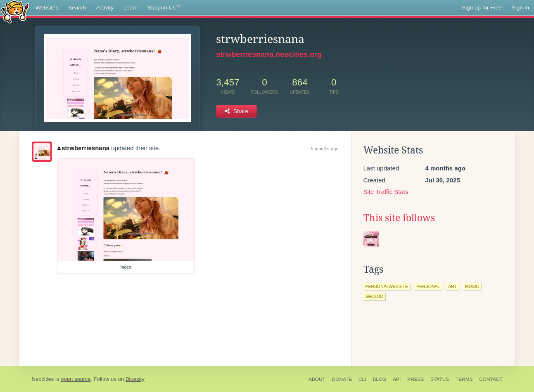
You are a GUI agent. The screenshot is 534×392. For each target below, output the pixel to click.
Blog (379, 379)
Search (77, 8)
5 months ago (325, 149)
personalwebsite (387, 286)
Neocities (43, 379)
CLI (362, 379)
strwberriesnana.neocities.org (269, 54)
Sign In (520, 8)
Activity (105, 8)
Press (415, 379)
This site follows (399, 218)
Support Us (164, 8)
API (397, 379)
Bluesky (135, 379)
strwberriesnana (83, 148)
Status (440, 379)
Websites (47, 8)
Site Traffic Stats (386, 192)
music (472, 286)
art (452, 286)
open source (76, 379)
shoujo (375, 296)
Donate (342, 379)
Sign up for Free (482, 8)
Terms (464, 379)
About (317, 379)
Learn (131, 8)
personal (428, 286)
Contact (491, 379)
